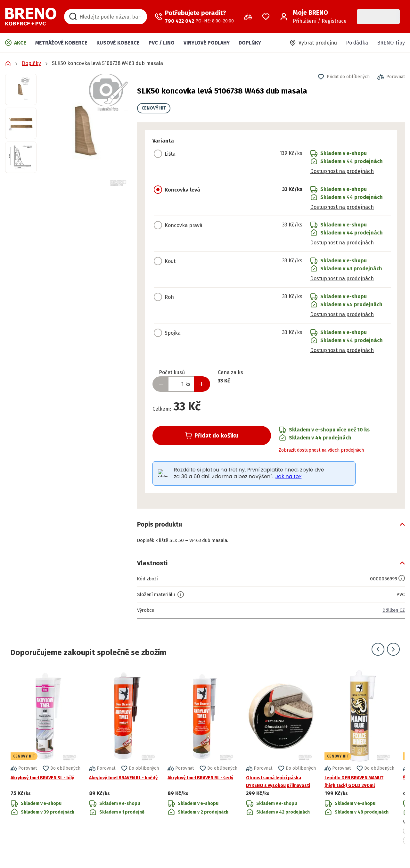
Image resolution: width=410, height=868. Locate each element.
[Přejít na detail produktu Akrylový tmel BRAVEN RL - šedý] (202, 757)
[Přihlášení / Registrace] (313, 17)
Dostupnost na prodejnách (342, 171)
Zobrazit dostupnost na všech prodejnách (321, 450)
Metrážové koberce (61, 43)
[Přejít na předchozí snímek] (378, 649)
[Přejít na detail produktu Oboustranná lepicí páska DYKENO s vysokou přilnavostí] (281, 757)
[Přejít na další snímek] (393, 649)
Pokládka (357, 43)
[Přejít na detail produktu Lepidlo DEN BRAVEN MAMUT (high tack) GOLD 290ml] (359, 757)
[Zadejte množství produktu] (181, 384)
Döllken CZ (392, 610)
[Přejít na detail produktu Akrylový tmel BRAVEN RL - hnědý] (124, 757)
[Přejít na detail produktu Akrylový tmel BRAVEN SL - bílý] (45, 757)
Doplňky (250, 43)
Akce (16, 43)
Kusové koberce (118, 43)
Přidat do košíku (212, 436)
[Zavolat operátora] (194, 17)
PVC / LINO (162, 43)
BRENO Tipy (391, 43)
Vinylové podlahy (207, 43)
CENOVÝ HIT (154, 108)
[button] (87, 131)
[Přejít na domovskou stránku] (31, 17)
